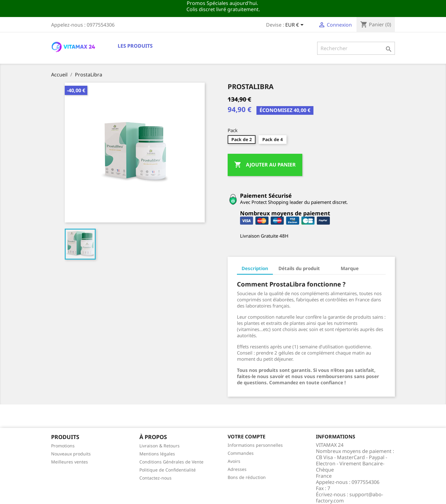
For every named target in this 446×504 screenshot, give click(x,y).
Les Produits (135, 46)
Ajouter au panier (265, 165)
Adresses (237, 469)
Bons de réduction (247, 477)
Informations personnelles (255, 445)
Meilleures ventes (70, 462)
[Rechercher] (356, 48)
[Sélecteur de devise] (295, 25)
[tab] (330, 265)
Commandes (241, 453)
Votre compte (247, 437)
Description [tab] (255, 268)
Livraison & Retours (160, 446)
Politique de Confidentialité (168, 470)
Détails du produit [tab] (299, 268)
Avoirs (234, 461)
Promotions (63, 446)
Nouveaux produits (71, 454)
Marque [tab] (350, 268)
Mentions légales (157, 454)
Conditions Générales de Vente (171, 462)
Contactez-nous (155, 478)
